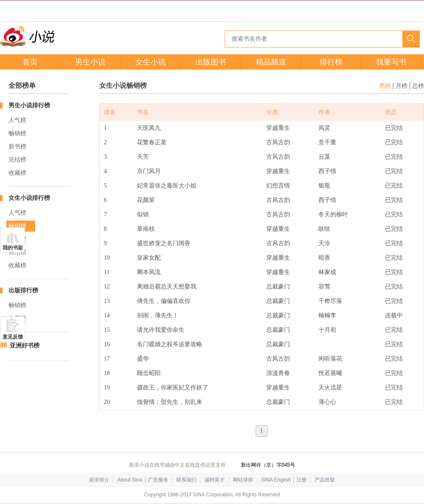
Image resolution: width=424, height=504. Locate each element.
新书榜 (17, 147)
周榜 (385, 86)
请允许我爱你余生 (161, 330)
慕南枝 (146, 229)
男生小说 (90, 62)
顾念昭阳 (149, 373)
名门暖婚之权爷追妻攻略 (170, 344)
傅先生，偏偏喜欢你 (164, 301)
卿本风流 (149, 272)
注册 (301, 480)
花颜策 (146, 200)
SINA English (276, 480)
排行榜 (331, 62)
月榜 (402, 86)
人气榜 (17, 120)
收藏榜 (17, 173)
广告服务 (158, 480)
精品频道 (271, 62)
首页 (30, 62)
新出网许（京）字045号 (268, 465)
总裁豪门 (278, 287)
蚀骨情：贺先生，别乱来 (170, 402)
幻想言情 (278, 186)
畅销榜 (17, 133)
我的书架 (13, 248)
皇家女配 (149, 258)
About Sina (130, 480)
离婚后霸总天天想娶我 (167, 287)
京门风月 (149, 171)
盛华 (143, 359)
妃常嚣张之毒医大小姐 (167, 186)
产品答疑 (325, 480)
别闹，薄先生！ (158, 315)
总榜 (418, 86)
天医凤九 (149, 128)
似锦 (143, 214)
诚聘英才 (215, 480)
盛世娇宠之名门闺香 (164, 243)
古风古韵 (278, 142)
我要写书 (391, 62)
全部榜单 (22, 85)
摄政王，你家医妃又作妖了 (173, 388)
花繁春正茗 (152, 142)
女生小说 (151, 62)
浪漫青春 (278, 373)
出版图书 (211, 62)
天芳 (143, 157)
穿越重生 (278, 128)
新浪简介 (99, 480)
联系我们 (187, 480)
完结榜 (17, 160)
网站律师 (243, 480)
